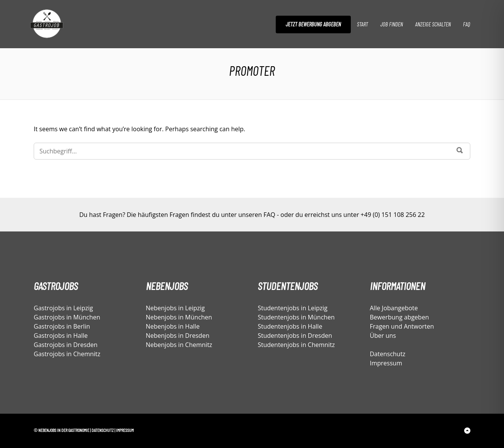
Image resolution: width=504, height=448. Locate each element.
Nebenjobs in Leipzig (175, 308)
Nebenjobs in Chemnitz (179, 345)
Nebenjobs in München (179, 317)
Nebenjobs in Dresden (178, 336)
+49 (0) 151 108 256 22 (393, 215)
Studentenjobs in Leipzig (293, 308)
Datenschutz (388, 354)
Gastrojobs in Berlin (62, 326)
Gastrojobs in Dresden (66, 345)
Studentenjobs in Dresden (295, 336)
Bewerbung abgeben (399, 317)
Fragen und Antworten (402, 326)
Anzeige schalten (433, 24)
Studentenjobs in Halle (290, 326)
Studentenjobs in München (296, 317)
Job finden (392, 24)
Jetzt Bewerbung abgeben (313, 24)
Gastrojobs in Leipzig (63, 308)
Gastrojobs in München (67, 317)
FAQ (466, 24)
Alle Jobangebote (394, 308)
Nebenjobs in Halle (173, 326)
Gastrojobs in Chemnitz (67, 354)
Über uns (383, 336)
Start (362, 24)
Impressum (386, 363)
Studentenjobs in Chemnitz (296, 345)
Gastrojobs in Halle (61, 336)
